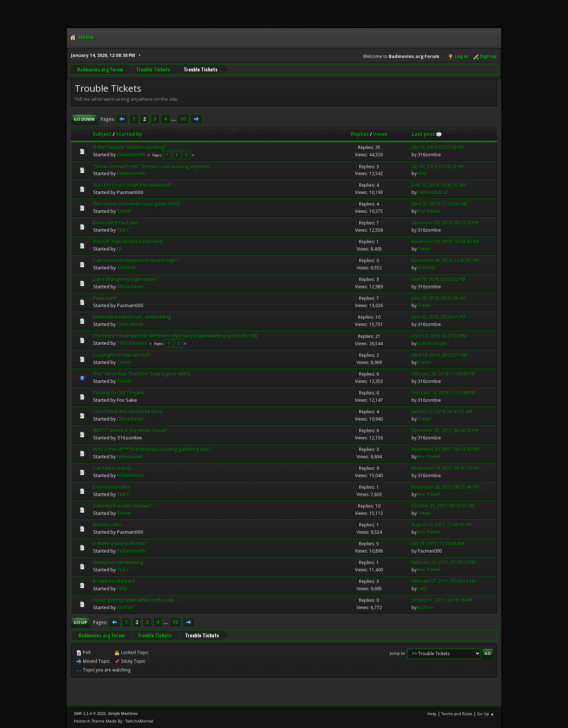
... (174, 119)
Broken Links (107, 524)
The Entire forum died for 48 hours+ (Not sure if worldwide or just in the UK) (176, 335)
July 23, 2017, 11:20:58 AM (438, 543)
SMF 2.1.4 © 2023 (90, 713)
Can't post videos (112, 468)
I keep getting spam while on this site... (135, 600)
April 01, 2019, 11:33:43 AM (439, 204)
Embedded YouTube (115, 222)
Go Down (84, 119)
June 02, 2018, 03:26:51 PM (438, 317)
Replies (360, 134)
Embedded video (112, 487)
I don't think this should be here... (129, 411)
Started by (129, 134)
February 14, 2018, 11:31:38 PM (443, 392)
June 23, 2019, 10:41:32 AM (439, 185)
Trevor (124, 211)
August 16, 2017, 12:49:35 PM (442, 524)
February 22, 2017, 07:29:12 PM (443, 562)
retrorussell (130, 456)
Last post (427, 134)
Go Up (80, 622)
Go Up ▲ (486, 713)
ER (120, 248)
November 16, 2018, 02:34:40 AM (445, 241)
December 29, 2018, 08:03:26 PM (445, 222)
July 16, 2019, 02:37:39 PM (438, 147)
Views (380, 134)
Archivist (126, 267)
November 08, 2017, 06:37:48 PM (445, 487)
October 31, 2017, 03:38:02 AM (443, 506)
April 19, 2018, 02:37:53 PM (439, 336)
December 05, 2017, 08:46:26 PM (445, 430)
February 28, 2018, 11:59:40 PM (443, 374)
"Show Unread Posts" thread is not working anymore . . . (155, 166)
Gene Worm (130, 324)
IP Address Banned (114, 581)
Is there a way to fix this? (120, 543)
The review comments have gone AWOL (137, 204)
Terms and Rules (457, 713)
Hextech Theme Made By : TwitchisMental (114, 721)
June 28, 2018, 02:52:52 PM (438, 279)
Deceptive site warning (118, 562)
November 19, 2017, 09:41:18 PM (445, 468)
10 (183, 119)
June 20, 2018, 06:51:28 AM (439, 298)
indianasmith (131, 154)
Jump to (397, 653)
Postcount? (105, 298)
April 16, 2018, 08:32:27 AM (439, 355)
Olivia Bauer (131, 286)
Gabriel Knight (432, 343)
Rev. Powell (429, 211)
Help (432, 713)
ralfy (122, 588)
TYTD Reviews (132, 343)
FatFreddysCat (433, 192)
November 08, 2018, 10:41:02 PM (445, 260)
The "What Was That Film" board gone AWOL (142, 373)
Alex (422, 173)
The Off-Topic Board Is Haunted (128, 241)
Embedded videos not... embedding (132, 317)
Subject (102, 134)
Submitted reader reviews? (123, 505)
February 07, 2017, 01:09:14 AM (444, 581)
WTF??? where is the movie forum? (131, 430)
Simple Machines (123, 713)
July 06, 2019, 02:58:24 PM (438, 166)
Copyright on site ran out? (122, 355)
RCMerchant (131, 475)
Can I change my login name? (125, 279)
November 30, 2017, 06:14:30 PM (445, 449)
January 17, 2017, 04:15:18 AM (442, 600)
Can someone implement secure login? (136, 260)
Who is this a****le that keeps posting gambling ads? (152, 449)
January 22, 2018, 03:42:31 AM (442, 411)
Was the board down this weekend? (133, 185)
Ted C (123, 229)
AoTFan (125, 607)
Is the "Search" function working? (130, 147)
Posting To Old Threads (119, 392)
